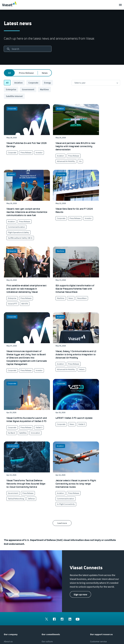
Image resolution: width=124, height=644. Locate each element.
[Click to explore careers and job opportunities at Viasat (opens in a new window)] (8, 536)
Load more (62, 405)
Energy (47, 83)
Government (28, 89)
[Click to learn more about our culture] (47, 523)
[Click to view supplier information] (100, 536)
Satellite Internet (14, 96)
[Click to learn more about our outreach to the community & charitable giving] (57, 549)
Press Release (26, 73)
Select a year (80, 83)
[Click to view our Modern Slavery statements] (17, 562)
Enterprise (11, 89)
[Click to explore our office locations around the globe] (9, 543)
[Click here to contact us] (95, 543)
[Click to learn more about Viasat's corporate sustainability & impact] (53, 530)
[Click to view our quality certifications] (52, 536)
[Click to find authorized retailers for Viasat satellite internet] (100, 530)
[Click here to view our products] (94, 549)
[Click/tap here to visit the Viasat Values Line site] (12, 569)
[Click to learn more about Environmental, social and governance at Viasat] (60, 543)
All (9, 73)
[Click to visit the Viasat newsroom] (9, 556)
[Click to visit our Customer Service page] (98, 523)
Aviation (18, 83)
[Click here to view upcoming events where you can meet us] (7, 530)
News (45, 73)
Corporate (33, 83)
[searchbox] (28, 49)
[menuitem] (46, 501)
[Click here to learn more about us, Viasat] (8, 523)
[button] (80, 476)
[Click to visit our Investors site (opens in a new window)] (8, 549)
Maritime (44, 89)
